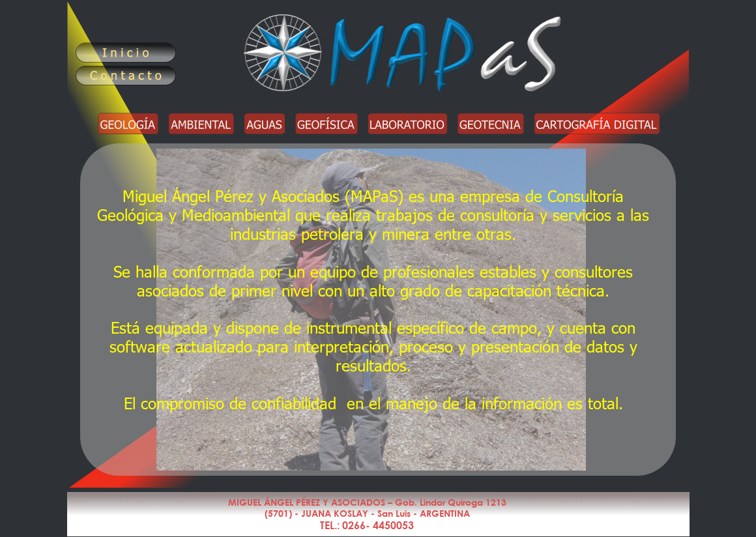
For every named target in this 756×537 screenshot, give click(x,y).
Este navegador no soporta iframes (378, 310)
